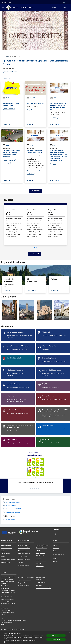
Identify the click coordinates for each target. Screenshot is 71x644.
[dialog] (35, 637)
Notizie (55, 545)
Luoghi (55, 559)
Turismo (21, 562)
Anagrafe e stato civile (24, 545)
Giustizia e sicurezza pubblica (41, 549)
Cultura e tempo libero (24, 548)
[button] (24, 642)
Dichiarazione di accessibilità (44, 588)
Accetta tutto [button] (56, 636)
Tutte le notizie (35, 191)
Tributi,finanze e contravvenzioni (40, 554)
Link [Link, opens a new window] (35, 640)
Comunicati (31, 98)
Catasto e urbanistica (24, 559)
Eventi (55, 561)
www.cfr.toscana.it (35, 478)
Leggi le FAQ (22, 583)
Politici (3, 556)
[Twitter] (58, 8)
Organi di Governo (6, 545)
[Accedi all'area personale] (64, 2)
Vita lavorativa (22, 551)
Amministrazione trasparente (40, 578)
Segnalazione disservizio (25, 580)
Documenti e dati (6, 562)
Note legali (39, 585)
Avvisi (7, 56)
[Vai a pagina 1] (35, 248)
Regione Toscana (7, 2)
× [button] (69, 633)
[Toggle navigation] (3, 7)
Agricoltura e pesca (41, 569)
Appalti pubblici (23, 556)
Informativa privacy (41, 582)
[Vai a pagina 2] (36, 248)
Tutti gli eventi (35, 254)
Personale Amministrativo (8, 559)
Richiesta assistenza (24, 586)
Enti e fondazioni (5, 554)
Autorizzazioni (40, 566)
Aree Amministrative (7, 548)
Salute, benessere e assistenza (41, 562)
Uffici (2, 551)
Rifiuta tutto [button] (56, 639)
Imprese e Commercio (24, 554)
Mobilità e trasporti (24, 565)
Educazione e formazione (43, 545)
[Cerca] (68, 8)
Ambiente (38, 558)
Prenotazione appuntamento (26, 577)
